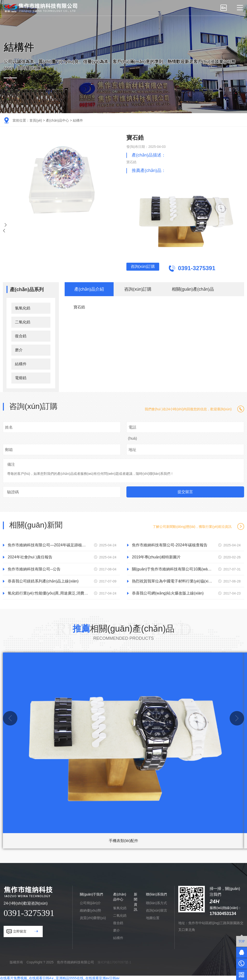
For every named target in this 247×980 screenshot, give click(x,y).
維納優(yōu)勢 (90, 910)
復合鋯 (21, 335)
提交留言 (185, 491)
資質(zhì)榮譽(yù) (93, 917)
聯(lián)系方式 (156, 902)
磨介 (19, 349)
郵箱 (9, 449)
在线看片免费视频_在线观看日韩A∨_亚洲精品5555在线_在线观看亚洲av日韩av (60, 977)
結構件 (78, 120)
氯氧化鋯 (23, 307)
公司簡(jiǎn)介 (90, 902)
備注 (11, 464)
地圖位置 (153, 917)
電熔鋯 (21, 377)
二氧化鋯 (23, 321)
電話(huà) (133, 432)
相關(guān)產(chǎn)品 (193, 288)
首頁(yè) (36, 120)
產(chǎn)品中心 (57, 120)
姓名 (9, 427)
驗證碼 (13, 491)
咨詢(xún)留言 (157, 910)
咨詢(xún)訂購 (151, 268)
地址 (132, 449)
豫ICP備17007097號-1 (114, 961)
